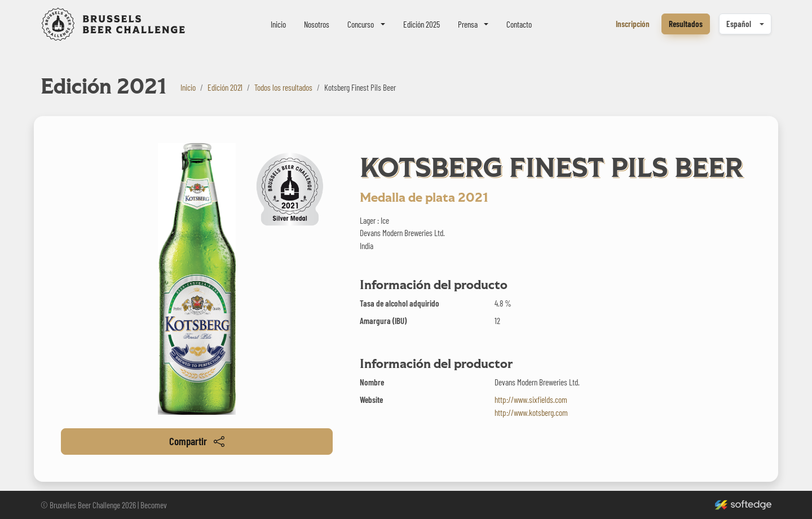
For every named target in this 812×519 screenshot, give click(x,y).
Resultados (686, 24)
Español (739, 24)
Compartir (197, 441)
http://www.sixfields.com (531, 400)
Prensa (468, 24)
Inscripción (633, 24)
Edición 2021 (225, 87)
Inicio (278, 24)
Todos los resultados (283, 87)
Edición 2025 (422, 24)
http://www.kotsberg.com (531, 412)
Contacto (519, 24)
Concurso (361, 24)
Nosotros (317, 24)
